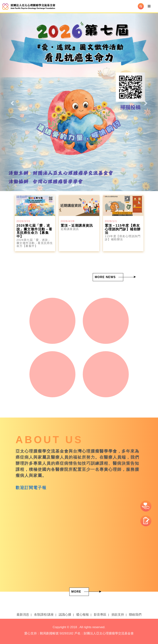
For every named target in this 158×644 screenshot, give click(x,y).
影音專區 (100, 615)
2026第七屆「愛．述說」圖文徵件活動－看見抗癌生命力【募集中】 (34, 231)
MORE (76, 592)
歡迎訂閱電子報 (31, 488)
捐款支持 (118, 615)
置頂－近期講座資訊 (77, 226)
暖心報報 (83, 615)
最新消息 (23, 615)
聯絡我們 (135, 615)
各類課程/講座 (44, 615)
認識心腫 (65, 615)
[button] (12, 102)
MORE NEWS (105, 277)
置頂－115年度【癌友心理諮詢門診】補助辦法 (123, 229)
